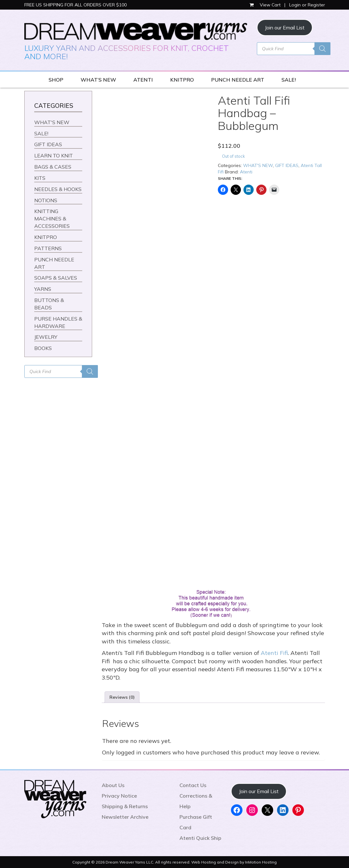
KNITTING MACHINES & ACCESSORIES (52, 219)
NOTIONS (46, 200)
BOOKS (43, 348)
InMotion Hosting (261, 862)
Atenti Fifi (274, 653)
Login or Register (307, 5)
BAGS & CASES (53, 167)
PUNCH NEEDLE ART (238, 80)
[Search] (322, 49)
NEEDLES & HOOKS (58, 189)
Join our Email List (285, 28)
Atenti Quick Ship (200, 838)
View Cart (266, 5)
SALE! (289, 80)
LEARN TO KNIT (54, 155)
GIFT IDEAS (287, 165)
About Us (113, 785)
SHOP (56, 80)
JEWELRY (46, 337)
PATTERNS (48, 248)
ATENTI (143, 80)
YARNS (43, 289)
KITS (40, 178)
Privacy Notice (119, 796)
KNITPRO (182, 80)
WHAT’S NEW (98, 80)
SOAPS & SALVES (56, 278)
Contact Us (193, 785)
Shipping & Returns (125, 806)
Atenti (246, 172)
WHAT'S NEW (258, 165)
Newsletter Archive (125, 817)
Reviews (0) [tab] (122, 697)
